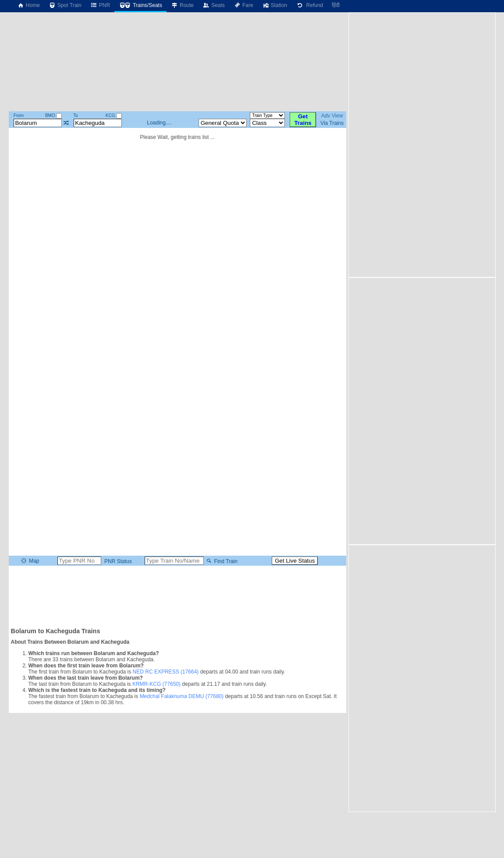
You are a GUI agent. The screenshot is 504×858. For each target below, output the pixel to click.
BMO (54, 115)
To (76, 115)
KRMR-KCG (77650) (156, 684)
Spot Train (65, 5)
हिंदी (336, 5)
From (19, 115)
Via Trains (332, 123)
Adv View (332, 116)
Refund (309, 5)
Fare (243, 5)
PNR (100, 5)
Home (28, 5)
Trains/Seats (140, 5)
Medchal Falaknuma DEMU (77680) (182, 696)
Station (275, 5)
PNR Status (117, 561)
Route (182, 5)
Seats (214, 5)
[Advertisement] (177, 596)
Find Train (221, 561)
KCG (114, 115)
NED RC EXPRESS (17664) (166, 672)
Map (30, 561)
